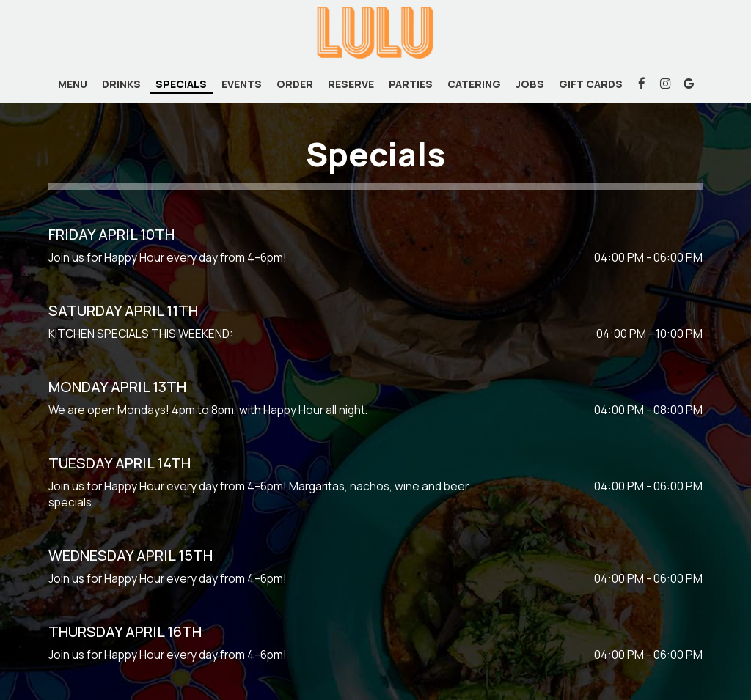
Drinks (121, 84)
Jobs (530, 84)
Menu (73, 84)
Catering (474, 84)
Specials (181, 84)
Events (242, 84)
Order (295, 84)
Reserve (351, 84)
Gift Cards (591, 84)
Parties (411, 84)
